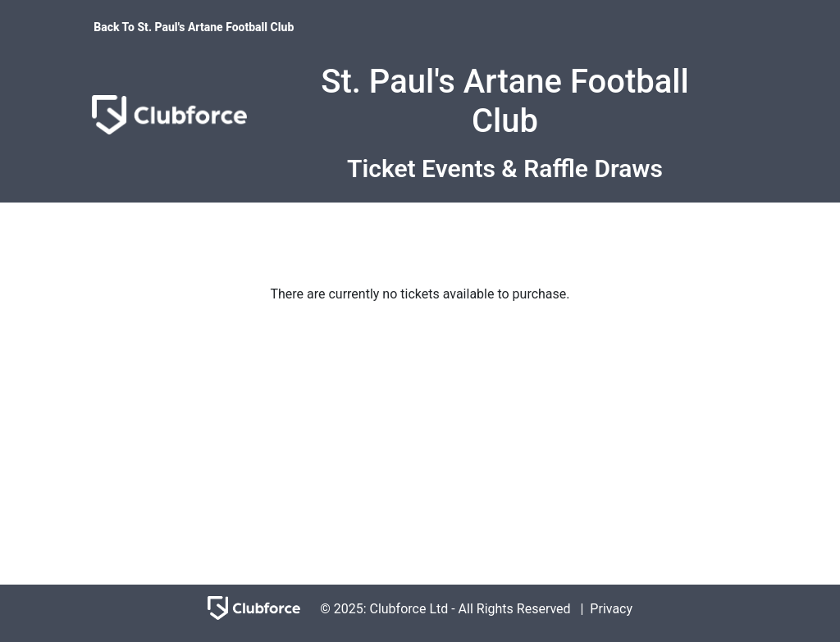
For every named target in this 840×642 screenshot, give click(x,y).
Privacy (611, 609)
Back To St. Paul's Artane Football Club (194, 27)
